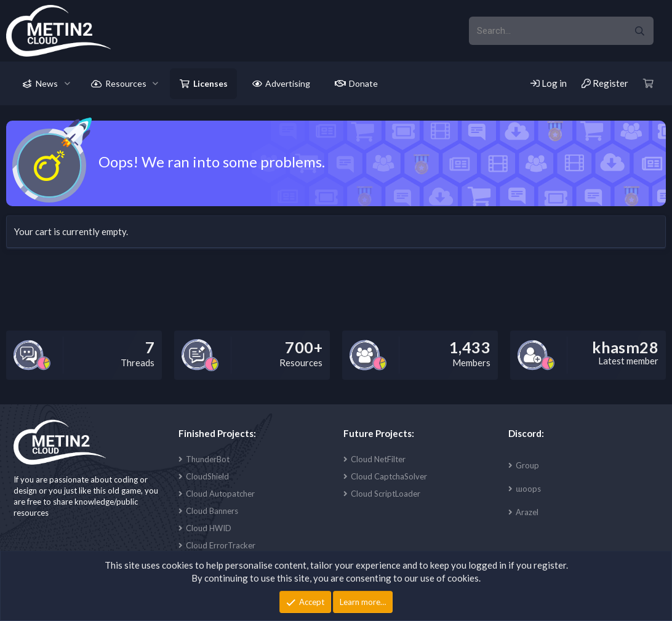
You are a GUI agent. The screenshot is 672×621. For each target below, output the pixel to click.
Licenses (210, 83)
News (47, 83)
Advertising (288, 83)
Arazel (527, 512)
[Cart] (649, 83)
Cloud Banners (212, 511)
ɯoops (528, 489)
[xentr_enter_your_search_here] (547, 31)
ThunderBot (208, 459)
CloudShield (207, 476)
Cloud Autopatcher (220, 494)
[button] (67, 84)
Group (527, 465)
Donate (363, 83)
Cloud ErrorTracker (221, 545)
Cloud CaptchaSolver (389, 476)
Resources (126, 83)
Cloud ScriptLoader (386, 494)
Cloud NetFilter (378, 459)
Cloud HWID (209, 528)
